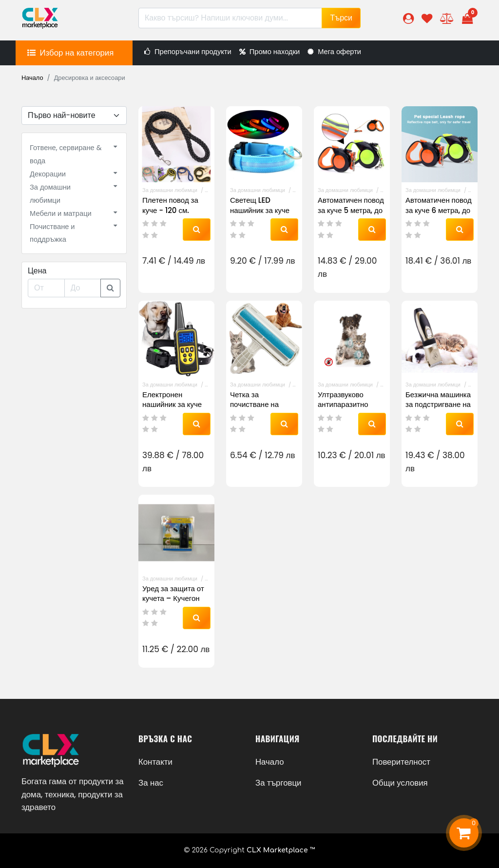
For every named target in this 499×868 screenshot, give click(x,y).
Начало (32, 78)
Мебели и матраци (61, 213)
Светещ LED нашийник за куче (260, 205)
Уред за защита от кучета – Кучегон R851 (173, 598)
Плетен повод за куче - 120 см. (170, 205)
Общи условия (400, 783)
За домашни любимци (170, 190)
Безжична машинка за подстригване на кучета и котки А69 (438, 404)
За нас (151, 783)
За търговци (278, 783)
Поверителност (401, 762)
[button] (408, 18)
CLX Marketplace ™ (281, 850)
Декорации (48, 174)
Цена (37, 271)
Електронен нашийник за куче (172, 399)
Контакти (155, 762)
